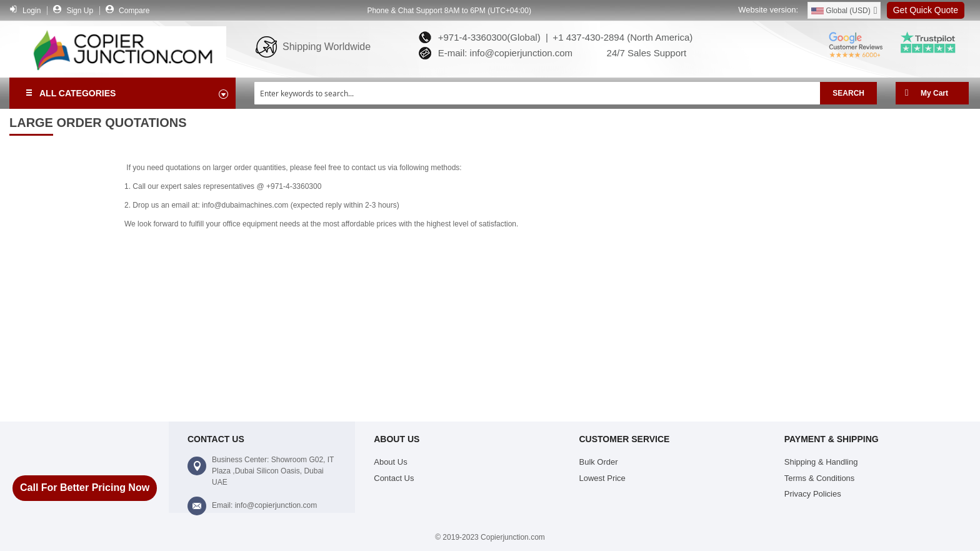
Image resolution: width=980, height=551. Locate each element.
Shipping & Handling (821, 462)
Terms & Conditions (820, 478)
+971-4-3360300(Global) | (490, 37)
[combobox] (537, 93)
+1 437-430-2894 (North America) (621, 37)
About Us (390, 462)
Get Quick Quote (926, 10)
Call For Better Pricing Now (85, 488)
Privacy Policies (813, 494)
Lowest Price (602, 478)
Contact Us (394, 478)
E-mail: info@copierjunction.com (502, 53)
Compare (134, 11)
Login (32, 11)
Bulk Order (599, 462)
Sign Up (80, 11)
